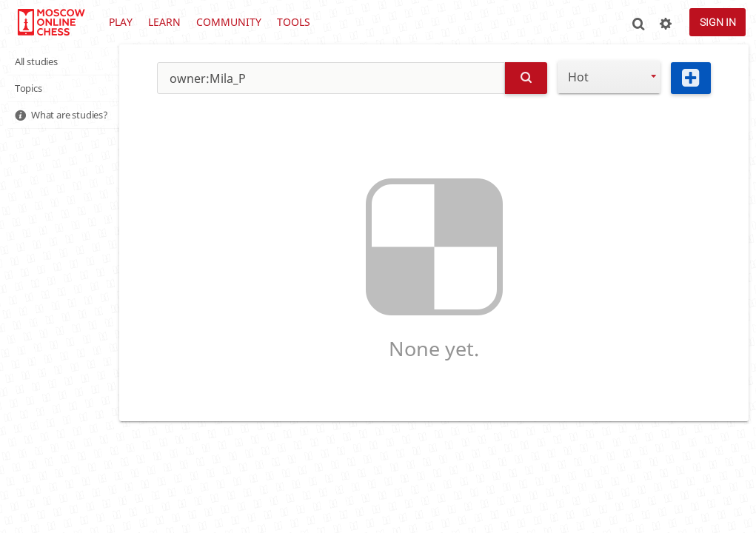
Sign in (718, 22)
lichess (51, 22)
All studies (41, 63)
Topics (31, 91)
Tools (294, 22)
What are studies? (77, 119)
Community (229, 22)
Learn (164, 22)
